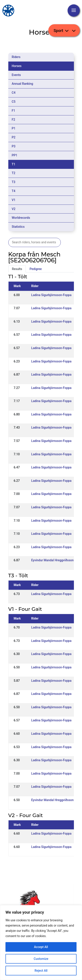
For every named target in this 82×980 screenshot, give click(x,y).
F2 (14, 120)
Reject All (41, 971)
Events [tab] (16, 75)
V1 (14, 200)
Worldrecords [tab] (21, 218)
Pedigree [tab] (36, 269)
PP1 (15, 155)
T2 (14, 173)
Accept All (41, 947)
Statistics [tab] (18, 227)
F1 (14, 111)
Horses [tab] (17, 66)
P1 (14, 128)
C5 (14, 102)
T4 (14, 191)
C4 (14, 93)
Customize (41, 959)
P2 (14, 137)
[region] (41, 943)
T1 (14, 164)
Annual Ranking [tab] (23, 84)
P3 (14, 146)
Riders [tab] (16, 57)
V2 (14, 209)
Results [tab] (17, 269)
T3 (14, 182)
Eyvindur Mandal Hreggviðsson (52, 560)
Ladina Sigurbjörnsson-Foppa (51, 295)
